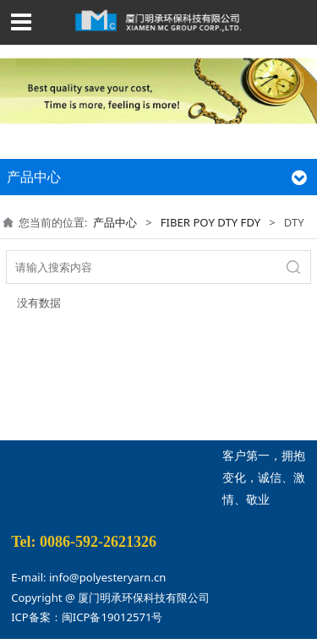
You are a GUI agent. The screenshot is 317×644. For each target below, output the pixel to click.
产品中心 (115, 222)
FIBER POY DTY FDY (210, 222)
